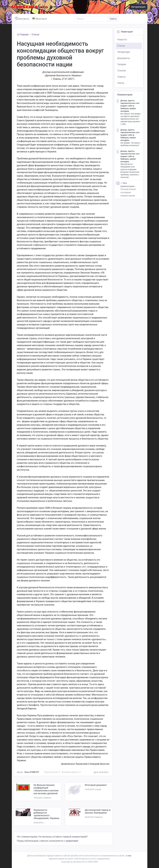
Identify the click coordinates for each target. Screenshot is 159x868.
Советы (121, 77)
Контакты (23, 18)
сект (84, 567)
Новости (122, 40)
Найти (113, 19)
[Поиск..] (91, 19)
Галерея (122, 64)
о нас (129, 856)
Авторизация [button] (137, 6)
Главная (23, 35)
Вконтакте (40, 18)
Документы (124, 58)
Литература (124, 52)
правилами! (72, 841)
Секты (121, 83)
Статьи (35, 35)
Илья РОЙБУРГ (32, 772)
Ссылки (122, 71)
